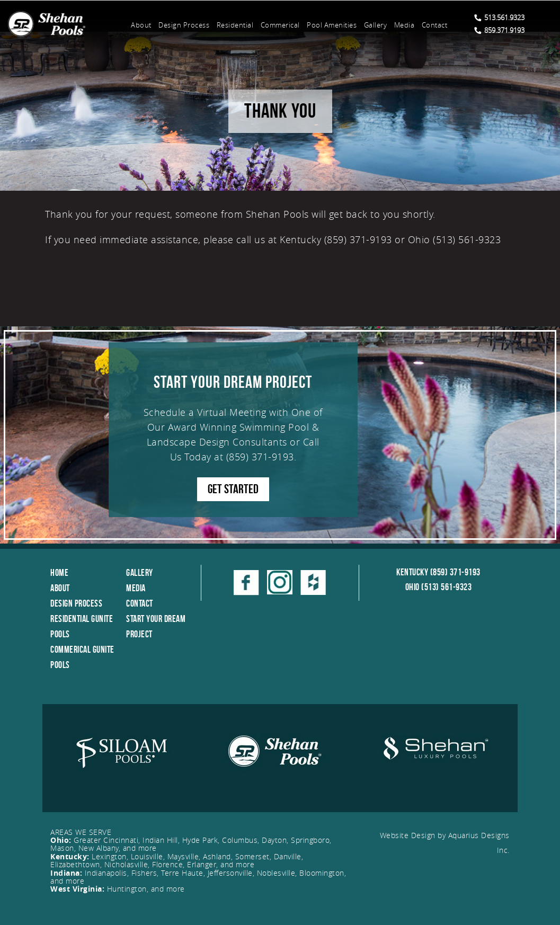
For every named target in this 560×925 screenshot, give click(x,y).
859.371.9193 (499, 30)
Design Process (184, 25)
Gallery (376, 25)
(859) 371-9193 (260, 457)
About (141, 25)
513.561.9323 (499, 17)
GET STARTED (233, 489)
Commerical (280, 25)
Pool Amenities (332, 25)
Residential (235, 25)
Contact (435, 25)
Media (405, 25)
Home (59, 573)
